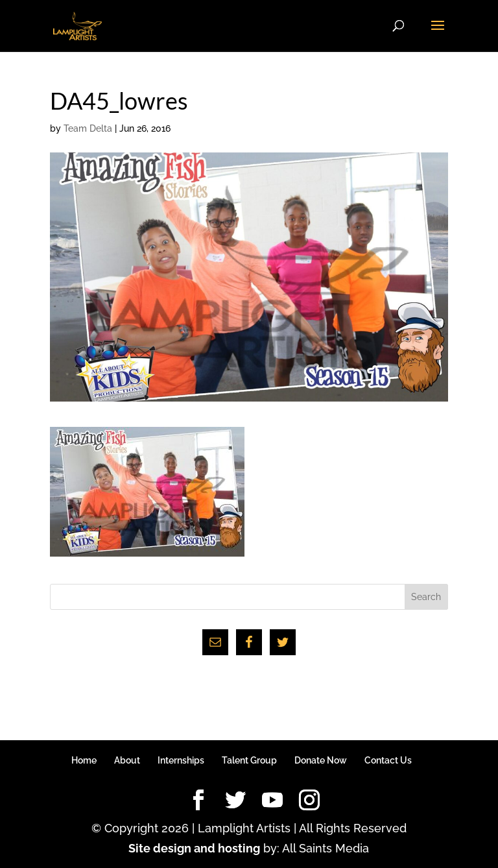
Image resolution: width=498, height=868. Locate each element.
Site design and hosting (194, 848)
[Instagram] (309, 801)
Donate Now (321, 760)
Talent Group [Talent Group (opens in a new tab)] (249, 760)
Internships (181, 760)
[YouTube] (272, 801)
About (127, 760)
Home (84, 760)
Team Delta (88, 128)
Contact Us (388, 760)
